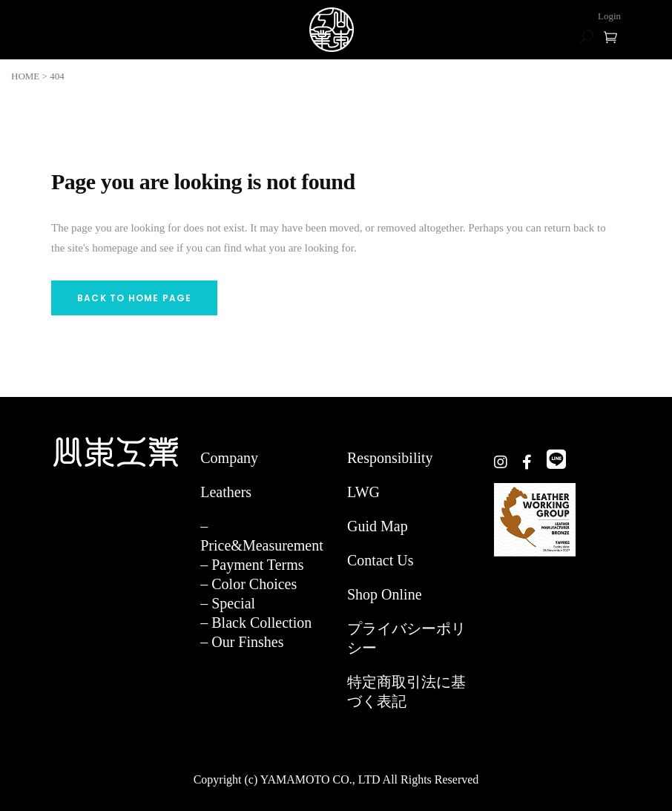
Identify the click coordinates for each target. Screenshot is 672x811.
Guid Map (378, 526)
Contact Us (380, 560)
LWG (363, 492)
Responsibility (390, 458)
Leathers (226, 492)
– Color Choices (248, 584)
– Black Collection (256, 623)
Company (229, 458)
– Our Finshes (242, 642)
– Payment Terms (252, 565)
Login (609, 16)
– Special (228, 603)
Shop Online (385, 594)
